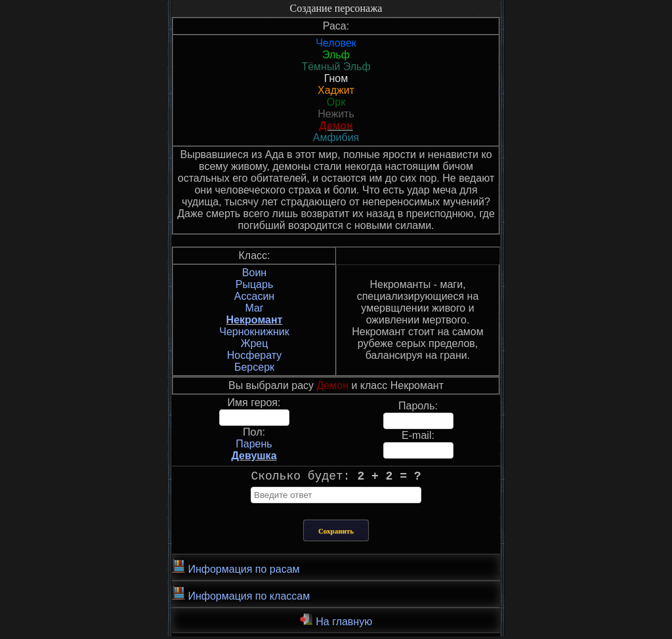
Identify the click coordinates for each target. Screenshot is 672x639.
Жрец (255, 343)
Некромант (255, 320)
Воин (254, 273)
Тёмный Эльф (336, 67)
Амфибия (336, 137)
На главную (336, 623)
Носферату (254, 355)
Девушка (254, 456)
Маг (254, 308)
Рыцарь (254, 284)
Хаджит (336, 90)
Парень (254, 444)
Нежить (336, 114)
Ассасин (254, 296)
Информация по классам (241, 596)
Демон (336, 126)
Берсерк (254, 367)
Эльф (336, 55)
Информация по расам (236, 569)
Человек (336, 43)
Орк (336, 102)
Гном (336, 78)
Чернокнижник (254, 332)
